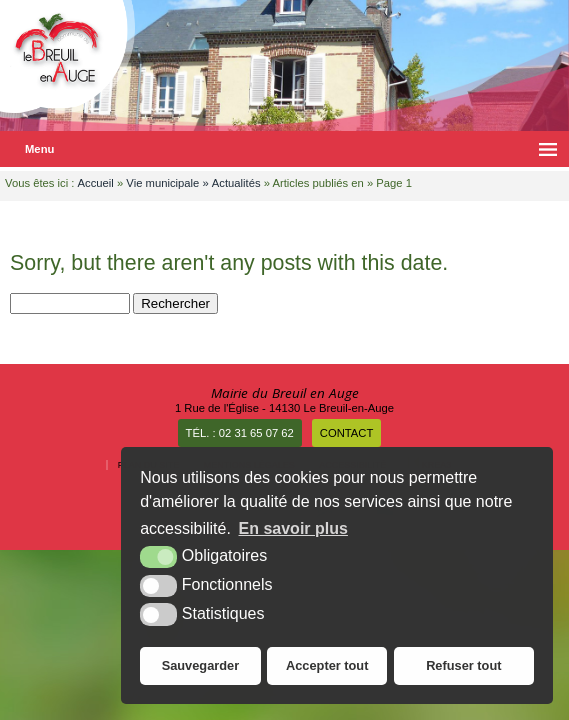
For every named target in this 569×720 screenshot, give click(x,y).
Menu (39, 149)
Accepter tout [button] (327, 665)
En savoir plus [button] (293, 528)
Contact (347, 433)
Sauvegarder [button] (201, 665)
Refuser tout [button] (463, 665)
